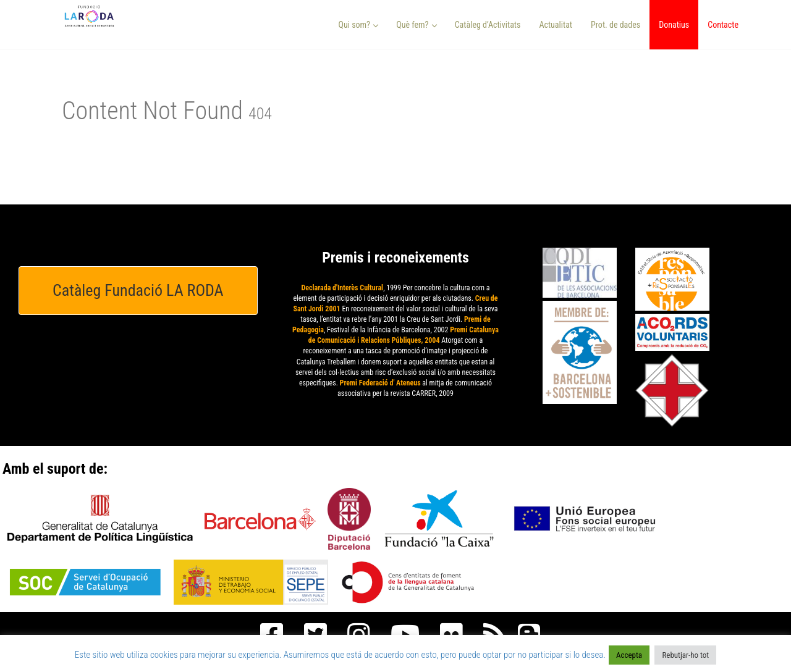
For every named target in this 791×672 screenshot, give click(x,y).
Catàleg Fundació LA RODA (138, 290)
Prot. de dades (615, 25)
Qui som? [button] (359, 25)
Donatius (674, 25)
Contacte (723, 25)
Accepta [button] (629, 655)
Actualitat (556, 25)
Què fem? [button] (417, 25)
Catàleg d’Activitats (488, 25)
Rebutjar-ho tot (685, 655)
